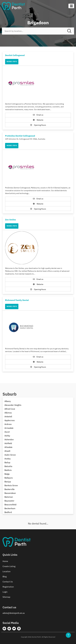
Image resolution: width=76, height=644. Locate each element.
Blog (5, 576)
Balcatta (8, 466)
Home (5, 561)
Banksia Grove (11, 485)
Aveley (8, 459)
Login (5, 592)
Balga (7, 474)
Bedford (8, 512)
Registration (8, 587)
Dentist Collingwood (15, 55)
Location (7, 571)
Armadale (9, 428)
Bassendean (10, 493)
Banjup (8, 482)
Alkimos (8, 413)
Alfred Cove (10, 409)
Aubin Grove (10, 455)
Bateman (9, 497)
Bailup (7, 462)
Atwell (7, 451)
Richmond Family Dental (17, 300)
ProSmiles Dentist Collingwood (20, 136)
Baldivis (8, 470)
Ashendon (9, 439)
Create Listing (9, 566)
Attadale (8, 447)
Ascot (7, 432)
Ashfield (8, 443)
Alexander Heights (13, 405)
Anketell (8, 416)
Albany (8, 401)
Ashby (7, 436)
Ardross (8, 424)
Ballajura (9, 478)
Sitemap (6, 597)
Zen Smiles (10, 220)
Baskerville (10, 489)
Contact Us (8, 582)
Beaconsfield (10, 505)
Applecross (10, 420)
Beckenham (10, 508)
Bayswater (9, 501)
